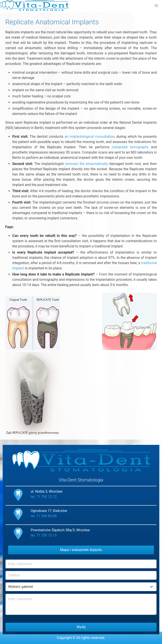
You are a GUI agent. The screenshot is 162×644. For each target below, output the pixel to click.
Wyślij (81, 627)
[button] (156, 6)
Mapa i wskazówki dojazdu (81, 550)
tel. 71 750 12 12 (44, 497)
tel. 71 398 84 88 (44, 516)
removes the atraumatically (86, 164)
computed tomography (130, 147)
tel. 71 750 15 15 (44, 535)
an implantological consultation (89, 137)
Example (81, 587)
